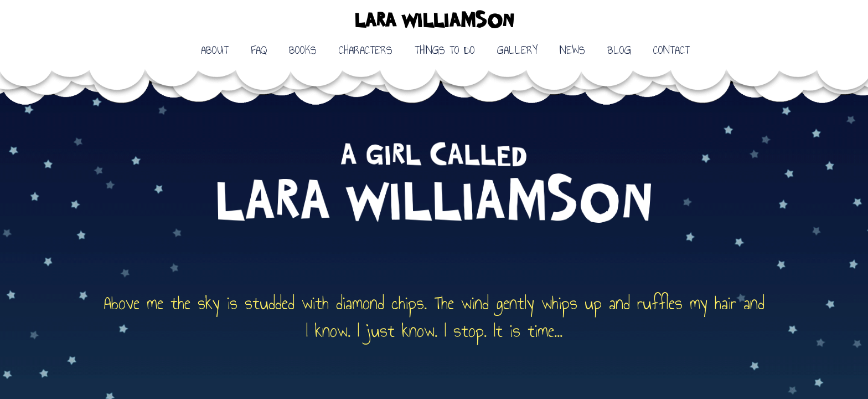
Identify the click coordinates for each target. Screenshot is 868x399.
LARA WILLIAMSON (434, 22)
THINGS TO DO (445, 50)
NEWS (572, 50)
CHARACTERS (366, 50)
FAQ (259, 50)
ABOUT (215, 50)
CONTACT (671, 50)
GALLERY (517, 50)
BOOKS (303, 50)
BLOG (619, 50)
